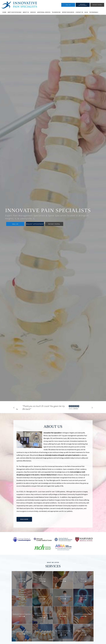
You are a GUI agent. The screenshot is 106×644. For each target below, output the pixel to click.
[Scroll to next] (92, 408)
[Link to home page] (19, 5)
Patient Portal (54, 224)
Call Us (15, 224)
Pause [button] (17, 409)
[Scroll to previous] (14, 408)
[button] (83, 5)
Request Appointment (35, 224)
